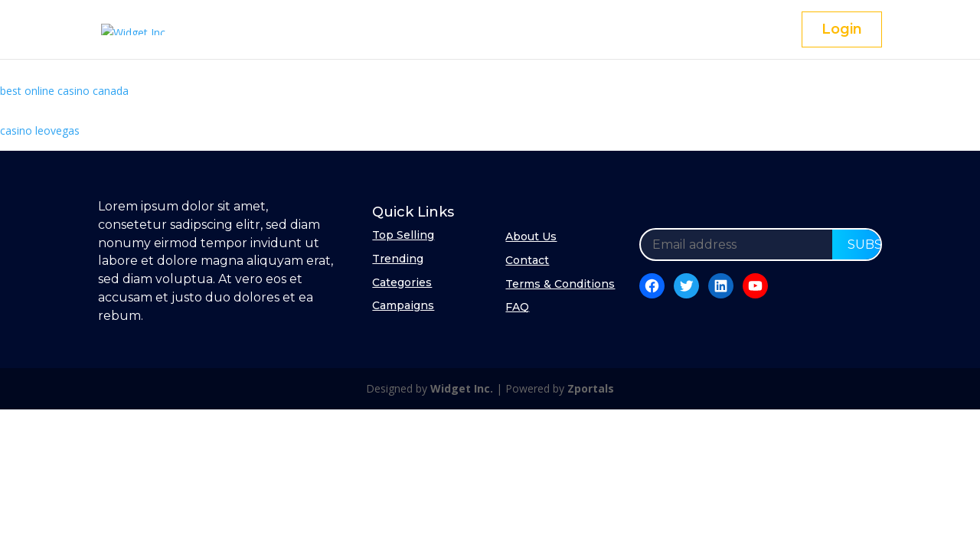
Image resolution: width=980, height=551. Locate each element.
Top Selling (403, 235)
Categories (402, 282)
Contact (527, 260)
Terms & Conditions (560, 284)
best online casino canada (64, 91)
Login (842, 29)
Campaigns (403, 305)
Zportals (591, 388)
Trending (398, 259)
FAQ (517, 307)
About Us (531, 236)
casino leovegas (40, 130)
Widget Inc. (462, 388)
